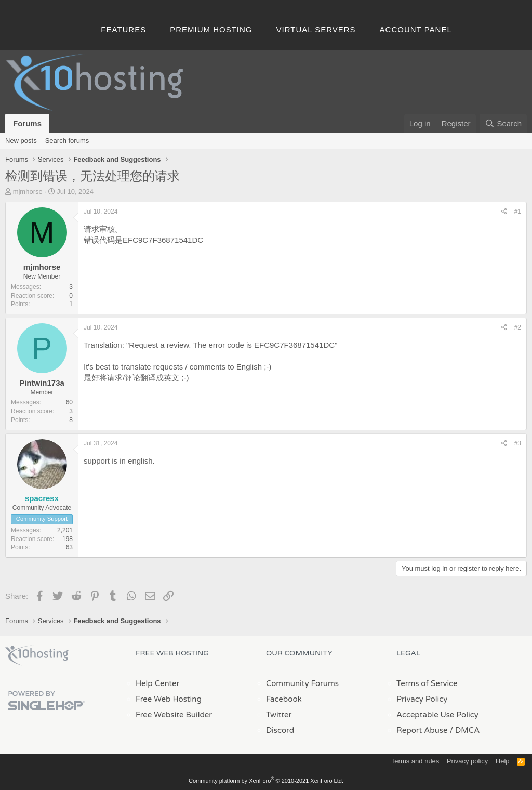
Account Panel (416, 29)
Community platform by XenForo (266, 781)
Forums (27, 123)
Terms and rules (415, 761)
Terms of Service (427, 683)
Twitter (279, 715)
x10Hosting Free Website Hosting (37, 655)
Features (123, 29)
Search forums (67, 141)
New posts (21, 141)
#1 (518, 212)
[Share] (504, 212)
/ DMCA (464, 730)
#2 (518, 327)
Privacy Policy (422, 699)
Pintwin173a (42, 383)
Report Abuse (422, 730)
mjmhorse (28, 192)
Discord (280, 730)
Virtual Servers (316, 29)
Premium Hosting (211, 29)
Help (503, 761)
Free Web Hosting (169, 699)
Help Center (157, 683)
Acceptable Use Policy (437, 715)
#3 (518, 443)
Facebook (284, 699)
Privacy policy (467, 761)
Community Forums (302, 683)
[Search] (503, 123)
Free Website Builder (174, 715)
